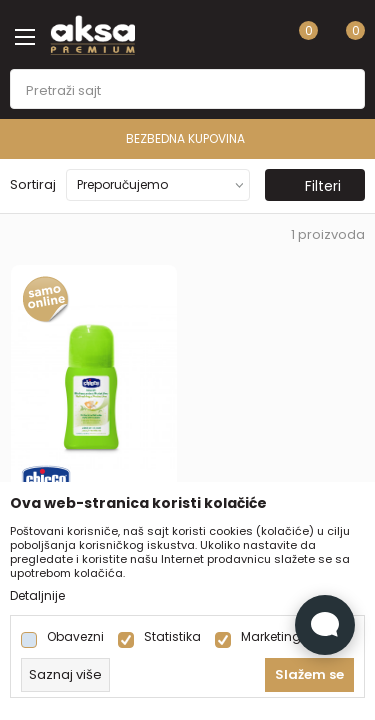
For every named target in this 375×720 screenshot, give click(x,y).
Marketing (271, 637)
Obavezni (75, 637)
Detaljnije (37, 596)
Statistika (172, 637)
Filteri (313, 186)
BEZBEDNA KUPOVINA (259, 138)
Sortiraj (33, 184)
